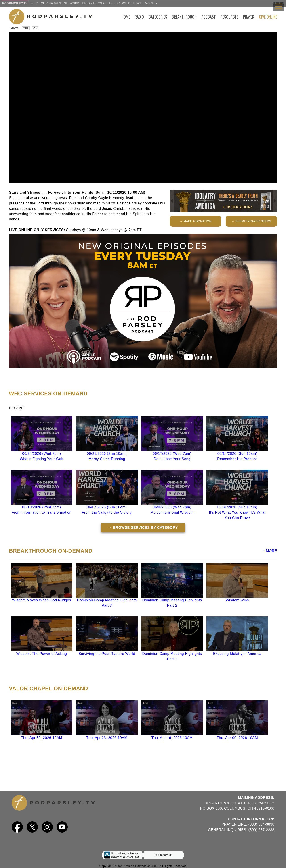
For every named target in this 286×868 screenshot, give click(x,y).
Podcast (209, 17)
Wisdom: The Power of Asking (42, 654)
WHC (34, 3)
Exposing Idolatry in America (237, 654)
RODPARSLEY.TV (15, 3)
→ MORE (269, 551)
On (35, 28)
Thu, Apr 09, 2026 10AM (237, 738)
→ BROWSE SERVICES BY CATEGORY (143, 528)
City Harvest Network (60, 3)
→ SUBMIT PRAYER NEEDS (251, 221)
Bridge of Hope (129, 3)
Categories (158, 17)
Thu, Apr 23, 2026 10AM (107, 738)
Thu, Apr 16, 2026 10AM (172, 738)
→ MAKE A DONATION (196, 221)
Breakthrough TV (97, 3)
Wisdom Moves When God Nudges (42, 600)
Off (26, 28)
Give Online (268, 17)
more (151, 3)
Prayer (249, 17)
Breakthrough (184, 17)
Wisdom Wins (237, 600)
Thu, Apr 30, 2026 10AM (42, 738)
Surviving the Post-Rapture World (107, 654)
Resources (229, 17)
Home (126, 17)
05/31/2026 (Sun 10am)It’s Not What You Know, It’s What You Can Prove (237, 512)
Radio (139, 17)
